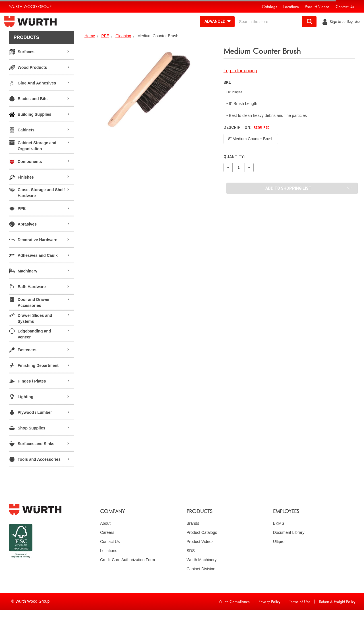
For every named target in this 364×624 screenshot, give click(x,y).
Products (26, 51)
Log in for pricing (240, 85)
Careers (107, 546)
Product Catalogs (202, 546)
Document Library (289, 546)
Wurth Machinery (202, 574)
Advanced (213, 28)
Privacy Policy (269, 615)
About (105, 537)
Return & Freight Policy (337, 615)
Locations (109, 565)
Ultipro (279, 555)
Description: (247, 141)
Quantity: (234, 171)
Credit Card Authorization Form (128, 574)
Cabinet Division (201, 583)
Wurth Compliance (234, 615)
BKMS (279, 537)
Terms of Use (300, 615)
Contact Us (110, 555)
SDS (191, 565)
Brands (193, 537)
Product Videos (200, 555)
